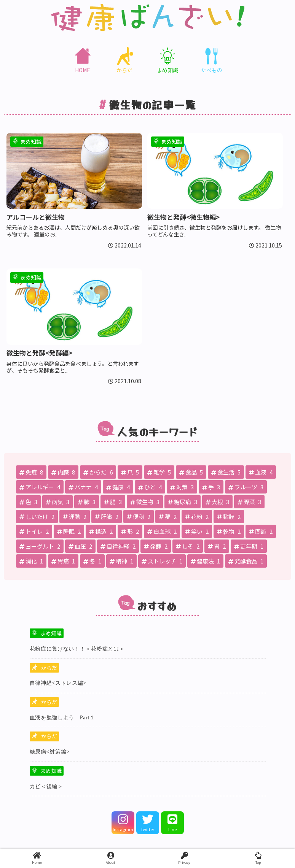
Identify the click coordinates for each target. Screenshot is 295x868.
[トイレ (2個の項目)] (34, 531)
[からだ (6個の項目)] (98, 472)
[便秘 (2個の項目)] (139, 517)
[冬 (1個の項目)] (92, 561)
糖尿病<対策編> (50, 752)
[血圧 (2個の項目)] (80, 546)
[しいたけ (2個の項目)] (37, 517)
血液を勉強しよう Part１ (62, 718)
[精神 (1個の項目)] (121, 561)
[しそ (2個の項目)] (188, 546)
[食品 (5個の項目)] (191, 472)
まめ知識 (51, 633)
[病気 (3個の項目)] (57, 502)
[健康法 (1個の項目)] (205, 561)
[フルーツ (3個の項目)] (246, 487)
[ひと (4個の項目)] (150, 487)
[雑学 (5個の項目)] (159, 472)
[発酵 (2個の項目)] (156, 546)
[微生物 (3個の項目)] (145, 502)
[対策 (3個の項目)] (182, 487)
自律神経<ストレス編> (58, 683)
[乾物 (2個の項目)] (229, 531)
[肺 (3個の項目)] (87, 502)
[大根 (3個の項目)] (217, 502)
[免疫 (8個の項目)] (31, 472)
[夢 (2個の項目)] (168, 517)
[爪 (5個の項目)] (130, 472)
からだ (49, 668)
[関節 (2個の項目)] (261, 531)
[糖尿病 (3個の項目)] (183, 502)
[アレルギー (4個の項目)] (40, 487)
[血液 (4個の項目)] (261, 472)
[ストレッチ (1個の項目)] (162, 561)
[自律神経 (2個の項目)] (118, 546)
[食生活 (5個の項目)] (226, 472)
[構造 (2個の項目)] (101, 531)
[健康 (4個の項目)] (118, 487)
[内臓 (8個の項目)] (63, 472)
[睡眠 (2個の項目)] (69, 531)
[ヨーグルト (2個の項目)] (40, 546)
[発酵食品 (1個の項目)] (246, 561)
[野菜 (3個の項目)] (249, 502)
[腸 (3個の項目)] (113, 502)
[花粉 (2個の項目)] (197, 517)
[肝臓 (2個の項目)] (107, 517)
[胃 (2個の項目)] (217, 546)
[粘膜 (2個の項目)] (229, 517)
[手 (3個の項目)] (211, 487)
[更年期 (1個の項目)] (249, 546)
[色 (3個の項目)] (28, 502)
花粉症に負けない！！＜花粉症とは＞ (77, 649)
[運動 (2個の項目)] (75, 517)
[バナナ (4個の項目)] (83, 487)
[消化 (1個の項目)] (31, 561)
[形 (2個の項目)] (130, 531)
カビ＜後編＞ (46, 786)
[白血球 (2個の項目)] (162, 531)
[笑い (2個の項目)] (197, 531)
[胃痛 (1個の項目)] (63, 561)
